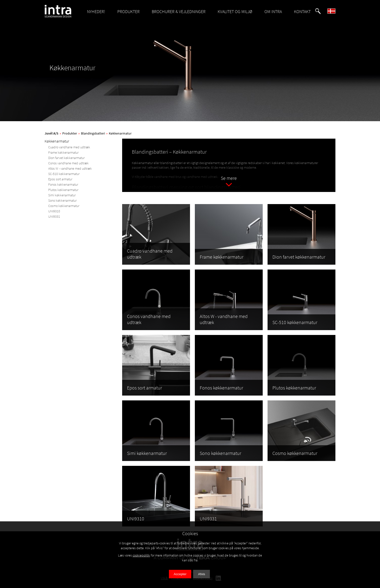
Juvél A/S (51, 133)
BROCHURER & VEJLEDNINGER (179, 12)
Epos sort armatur (60, 179)
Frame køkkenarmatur (63, 152)
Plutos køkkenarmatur (63, 190)
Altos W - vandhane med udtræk (70, 168)
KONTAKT (302, 12)
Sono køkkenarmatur (62, 200)
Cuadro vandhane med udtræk (69, 147)
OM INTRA (273, 12)
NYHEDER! (96, 12)
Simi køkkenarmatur (62, 195)
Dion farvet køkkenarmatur (66, 158)
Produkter (70, 133)
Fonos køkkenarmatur (63, 184)
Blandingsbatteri (93, 133)
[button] (318, 11)
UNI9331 (54, 216)
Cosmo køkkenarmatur (64, 206)
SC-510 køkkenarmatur (64, 174)
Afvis (202, 574)
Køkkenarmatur (120, 133)
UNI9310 (54, 211)
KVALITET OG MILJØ (235, 12)
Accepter (180, 574)
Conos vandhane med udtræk (68, 163)
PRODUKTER (128, 12)
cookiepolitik (141, 555)
